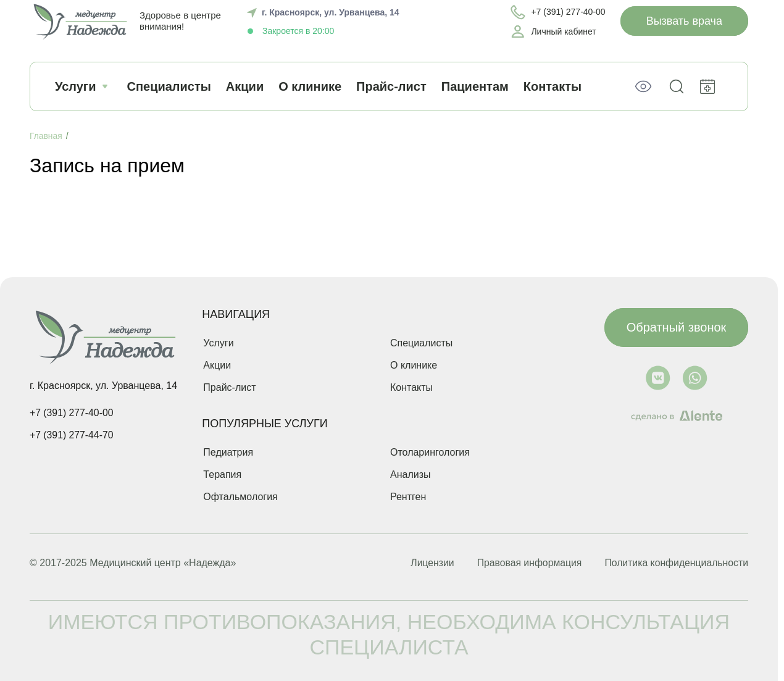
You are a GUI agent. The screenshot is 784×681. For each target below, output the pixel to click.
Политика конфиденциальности (675, 563)
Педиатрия (228, 452)
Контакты (411, 387)
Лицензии (424, 563)
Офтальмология (240, 497)
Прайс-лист (391, 86)
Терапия (222, 474)
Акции (245, 86)
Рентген (408, 497)
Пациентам (475, 86)
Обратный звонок (677, 326)
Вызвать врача (684, 21)
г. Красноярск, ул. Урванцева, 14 (331, 12)
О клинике (310, 86)
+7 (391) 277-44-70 (72, 435)
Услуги (84, 86)
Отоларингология (430, 452)
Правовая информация (525, 563)
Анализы (411, 474)
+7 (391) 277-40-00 (72, 413)
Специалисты (169, 86)
